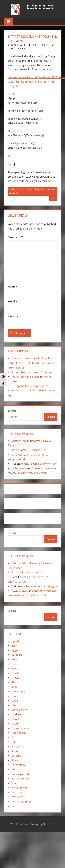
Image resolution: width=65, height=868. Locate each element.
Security (16, 756)
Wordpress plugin (22, 801)
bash (14, 646)
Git (13, 682)
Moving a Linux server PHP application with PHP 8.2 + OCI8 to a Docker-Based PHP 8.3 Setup (32, 363)
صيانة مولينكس (20, 468)
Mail (14, 705)
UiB (13, 769)
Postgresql (18, 746)
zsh (13, 806)
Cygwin (16, 650)
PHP (46, 45)
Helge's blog (39, 7)
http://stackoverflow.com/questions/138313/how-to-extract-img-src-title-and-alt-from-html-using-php (36, 82)
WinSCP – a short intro (33, 450)
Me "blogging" (20, 710)
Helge (35, 45)
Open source (19, 733)
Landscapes (18, 691)
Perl (14, 737)
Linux (15, 701)
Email (12, 301)
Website (13, 316)
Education (17, 668)
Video (15, 783)
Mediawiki (17, 714)
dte (13, 450)
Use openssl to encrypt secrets (30, 386)
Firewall (16, 678)
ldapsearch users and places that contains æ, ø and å (32, 191)
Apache (16, 641)
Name (13, 286)
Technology (18, 765)
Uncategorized (20, 774)
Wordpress (18, 797)
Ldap (14, 696)
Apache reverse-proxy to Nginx (39, 464)
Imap (14, 687)
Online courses (20, 728)
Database (17, 655)
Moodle (16, 719)
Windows (17, 792)
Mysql (15, 723)
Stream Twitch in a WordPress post (32, 372)
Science (16, 751)
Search (12, 411)
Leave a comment (17, 48)
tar (53, 199)
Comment (15, 237)
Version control (20, 779)
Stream (16, 760)
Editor (15, 664)
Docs (14, 659)
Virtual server (19, 788)
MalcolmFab (19, 441)
